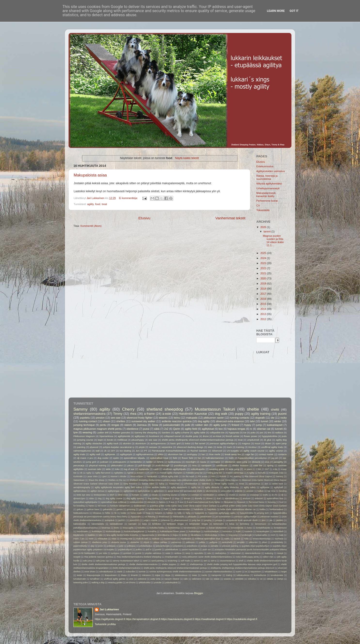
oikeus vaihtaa (160, 542)
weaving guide (217, 469)
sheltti (275, 410)
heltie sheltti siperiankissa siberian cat (238, 509)
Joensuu (142, 425)
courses (243, 495)
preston (100, 418)
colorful (184, 495)
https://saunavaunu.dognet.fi (178, 619)
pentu (103, 425)
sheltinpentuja (196, 564)
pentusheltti (227, 542)
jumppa (219, 520)
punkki (158, 550)
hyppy (248, 425)
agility (90, 204)
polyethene (192, 546)
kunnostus (227, 531)
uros (131, 579)
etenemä (151, 502)
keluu (232, 524)
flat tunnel (200, 443)
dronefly (199, 498)
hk (115, 513)
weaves (163, 418)
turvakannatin (80, 579)
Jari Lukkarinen (109, 609)
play (93, 546)
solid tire (258, 465)
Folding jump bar (214, 473)
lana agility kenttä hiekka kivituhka (122, 535)
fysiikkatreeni (140, 506)
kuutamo (249, 531)
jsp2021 (122, 520)
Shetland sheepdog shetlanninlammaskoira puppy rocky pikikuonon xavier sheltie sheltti (170, 480)
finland (235, 425)
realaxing (269, 553)
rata (209, 553)
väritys (280, 579)
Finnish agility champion (171, 473)
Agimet (130, 473)
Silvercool (217, 451)
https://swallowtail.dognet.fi (210, 619)
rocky (284, 418)
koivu (250, 528)
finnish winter (232, 436)
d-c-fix (275, 495)
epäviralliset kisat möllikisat (114, 502)
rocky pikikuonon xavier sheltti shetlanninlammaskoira (207, 557)
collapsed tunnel (172, 436)
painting (81, 447)
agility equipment (179, 487)
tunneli (279, 429)
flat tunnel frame (257, 502)
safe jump (88, 561)
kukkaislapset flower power (173, 531)
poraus (204, 546)
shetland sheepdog (165, 409)
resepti (280, 553)
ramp (188, 553)
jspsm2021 (134, 520)
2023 (264, 263)
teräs (220, 447)
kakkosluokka (80, 524)
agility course (276, 451)
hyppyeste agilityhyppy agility (222, 513)
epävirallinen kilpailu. (134, 458)
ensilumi (247, 498)
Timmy (118, 414)
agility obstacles (94, 443)
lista (223, 535)
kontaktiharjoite (263, 528)
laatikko (91, 535)
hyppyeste (199, 513)
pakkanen (190, 542)
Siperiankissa (106, 436)
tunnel (264, 421)
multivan (156, 539)
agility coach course (254, 451)
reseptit (77, 557)
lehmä (160, 462)
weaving (87, 432)
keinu (177, 418)
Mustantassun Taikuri (215, 409)
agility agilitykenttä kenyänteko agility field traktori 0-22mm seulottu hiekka (130, 487)
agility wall (95, 454)
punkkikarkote (172, 550)
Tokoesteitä (263, 210)
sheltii (183, 564)
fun (199, 458)
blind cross (123, 495)
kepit (100, 440)
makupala (192, 418)
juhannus (166, 520)
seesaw (153, 447)
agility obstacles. (231, 487)
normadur (215, 462)
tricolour (253, 447)
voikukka (252, 579)
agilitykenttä (124, 436)
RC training (235, 476)
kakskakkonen (116, 524)
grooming (131, 509)
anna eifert (226, 491)
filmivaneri (229, 502)
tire (269, 433)
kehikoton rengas (175, 524)
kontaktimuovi (280, 528)
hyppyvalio (136, 517)
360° (267, 469)
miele (91, 539)
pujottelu (85, 418)
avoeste (250, 491)
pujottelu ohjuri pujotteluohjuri (256, 546)
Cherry (128, 409)
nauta (203, 462)
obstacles (135, 542)
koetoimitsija (174, 528)
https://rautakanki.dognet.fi (242, 619)
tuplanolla (144, 469)
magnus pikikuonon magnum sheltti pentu (98, 429)
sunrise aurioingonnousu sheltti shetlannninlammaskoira (175, 572)
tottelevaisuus (181, 575)
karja (145, 524)
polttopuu (131, 546)
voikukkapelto (198, 469)
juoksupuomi (119, 462)
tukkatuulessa (243, 575)
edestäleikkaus (232, 498)
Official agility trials (170, 476)
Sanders (166, 433)
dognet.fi (167, 498)
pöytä (142, 447)
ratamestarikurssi (253, 553)
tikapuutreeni (111, 575)
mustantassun (170, 539)
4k (81, 473)
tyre (76, 432)
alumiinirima (211, 491)
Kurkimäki (78, 476)
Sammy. (280, 476)
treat (104, 204)
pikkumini (253, 542)
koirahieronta (190, 528)
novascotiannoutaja (261, 539)
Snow (155, 425)
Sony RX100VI (130, 484)
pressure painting (230, 546)
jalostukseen (206, 517)
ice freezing (150, 517)
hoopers (159, 513)
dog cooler (103, 458)
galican (80, 509)
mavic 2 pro (79, 539)
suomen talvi (95, 469)
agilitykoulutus (80, 491)
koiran (203, 528)
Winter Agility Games (224, 484)
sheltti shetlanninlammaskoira (126, 568)
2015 (264, 304)
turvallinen (95, 579)
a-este (167, 414)
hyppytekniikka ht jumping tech (254, 513)
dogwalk (260, 418)
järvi (264, 520)
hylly (179, 513)
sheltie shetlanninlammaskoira (143, 564)
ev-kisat (217, 436)
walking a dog (98, 583)
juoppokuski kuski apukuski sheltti (242, 520)
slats (210, 447)
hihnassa (97, 513)
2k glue (267, 440)
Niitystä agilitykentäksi (269, 184)
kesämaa (106, 528)
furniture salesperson (120, 506)
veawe (216, 579)
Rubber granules (121, 433)
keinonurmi (219, 524)
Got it (294, 11)
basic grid (175, 443)
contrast (195, 495)
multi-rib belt (142, 539)
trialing (229, 575)
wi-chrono (131, 583)
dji (282, 495)
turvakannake (277, 575)
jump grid (91, 462)
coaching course (169, 495)
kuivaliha (152, 531)
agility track (113, 443)
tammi (267, 231)
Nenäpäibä (152, 476)
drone (206, 436)
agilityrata (140, 436)
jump (259, 425)
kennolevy (245, 524)
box (221, 429)
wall (98, 451)
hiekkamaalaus (276, 509)
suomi (239, 572)
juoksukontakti (172, 425)
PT (146, 451)
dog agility (204, 421)
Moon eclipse (137, 476)
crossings (254, 495)
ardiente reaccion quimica (176, 421)
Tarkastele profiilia (105, 624)
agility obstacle (212, 487)
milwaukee (103, 539)
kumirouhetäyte (211, 531)
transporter (217, 575)
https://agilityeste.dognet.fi (110, 619)
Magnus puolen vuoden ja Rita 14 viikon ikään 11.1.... (273, 241)
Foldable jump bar (194, 473)
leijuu (176, 535)
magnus (246, 443)
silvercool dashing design (190, 447)
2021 (264, 273)
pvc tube (103, 553)
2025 (264, 253)
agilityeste (265, 487)
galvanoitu (108, 509)
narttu (227, 539)
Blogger (199, 593)
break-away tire (233, 454)
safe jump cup (102, 561)
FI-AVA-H (152, 473)
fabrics (162, 502)
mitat (114, 539)
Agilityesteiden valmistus (271, 171)
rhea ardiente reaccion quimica (98, 557)
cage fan (250, 454)
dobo (91, 498)
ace (266, 484)
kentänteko (136, 462)
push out (207, 550)
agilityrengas (114, 491)
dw (273, 418)
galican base (93, 509)
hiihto (108, 513)
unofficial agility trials (272, 447)
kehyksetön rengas (199, 524)
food (98, 204)
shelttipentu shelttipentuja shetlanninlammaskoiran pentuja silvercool (242, 568)
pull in (148, 550)
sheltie (253, 409)
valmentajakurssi (82, 451)
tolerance (146, 575)
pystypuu (115, 553)
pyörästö (127, 553)
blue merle (215, 454)
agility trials (79, 454)
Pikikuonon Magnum (84, 436)
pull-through (145, 465)
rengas (115, 425)
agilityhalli (278, 487)
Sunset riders (148, 484)
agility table (200, 433)
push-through (162, 465)
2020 (264, 278)
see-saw (116, 418)
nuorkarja (279, 539)
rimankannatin (172, 557)
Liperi (104, 476)
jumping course (85, 440)
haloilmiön (199, 509)
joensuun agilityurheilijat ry (223, 443)
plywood (94, 447)
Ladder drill (102, 433)
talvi (252, 421)
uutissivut (142, 579)
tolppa (168, 575)
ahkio (161, 454)
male (281, 535)
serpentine (167, 447)
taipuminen (256, 572)
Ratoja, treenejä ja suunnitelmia (267, 177)
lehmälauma (164, 535)
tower (194, 575)
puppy (239, 414)
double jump (192, 436)
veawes (227, 579)
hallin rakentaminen (181, 509)
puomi (282, 414)
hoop (148, 513)
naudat (237, 539)
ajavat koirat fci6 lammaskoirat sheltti (185, 491)
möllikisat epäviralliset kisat (207, 539)
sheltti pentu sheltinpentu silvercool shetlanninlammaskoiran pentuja (198, 440)
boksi (188, 443)
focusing (272, 502)
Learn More (276, 11)
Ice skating (125, 451)
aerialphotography (82, 487)
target (284, 572)
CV (258, 206)
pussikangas (181, 465)
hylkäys (170, 513)
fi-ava (180, 502)
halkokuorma (154, 509)
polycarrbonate (163, 546)
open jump (281, 443)
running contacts (239, 418)
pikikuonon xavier (214, 418)
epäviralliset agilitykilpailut (85, 502)
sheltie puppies (169, 564)
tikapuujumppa (94, 575)
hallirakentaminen (215, 458)
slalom (128, 425)
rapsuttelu (199, 553)
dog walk (221, 414)
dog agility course (114, 498)
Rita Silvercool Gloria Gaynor (258, 476)
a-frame (149, 414)
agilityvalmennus (145, 454)
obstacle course (119, 542)
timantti (134, 575)
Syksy (161, 484)
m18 (273, 535)
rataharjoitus (221, 553)
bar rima (271, 491)
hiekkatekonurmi (81, 513)
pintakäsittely (277, 542)
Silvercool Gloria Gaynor (227, 480)
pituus (131, 465)
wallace (279, 433)
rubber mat (268, 557)
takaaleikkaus (271, 572)
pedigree (213, 542)
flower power (251, 436)
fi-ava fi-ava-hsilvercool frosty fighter (203, 502)
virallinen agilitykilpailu (175, 469)
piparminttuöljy (80, 546)
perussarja (79, 465)
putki (188, 425)
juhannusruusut (181, 520)
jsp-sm (275, 458)
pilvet (264, 542)
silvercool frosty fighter (140, 418)
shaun (106, 421)
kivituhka (142, 528)
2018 (264, 289)
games (119, 509)
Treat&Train (174, 484)
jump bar (196, 520)
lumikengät (247, 535)
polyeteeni (178, 546)
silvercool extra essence (230, 421)
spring (270, 465)
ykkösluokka (145, 583)
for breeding (79, 506)
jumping (208, 520)
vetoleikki (239, 579)
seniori (197, 561)
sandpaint (206, 465)
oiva (267, 462)
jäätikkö (280, 520)
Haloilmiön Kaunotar (193, 414)
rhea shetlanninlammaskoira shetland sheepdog (139, 557)
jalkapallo (192, 517)
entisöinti (259, 498)
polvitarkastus (146, 546)
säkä (157, 429)
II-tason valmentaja (235, 473)
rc (251, 429)
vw (261, 579)
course (232, 495)
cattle (145, 495)
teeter (79, 575)
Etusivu (144, 218)
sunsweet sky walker (143, 421)
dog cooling (153, 498)
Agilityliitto (118, 473)
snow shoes (90, 572)
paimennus (176, 542)
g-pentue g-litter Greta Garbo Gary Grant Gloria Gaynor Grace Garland (183, 506)
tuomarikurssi (260, 575)
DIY (113, 451)
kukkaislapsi (195, 531)
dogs (177, 498)
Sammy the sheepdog (146, 433)
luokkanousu (175, 462)
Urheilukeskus (190, 484)
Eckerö (140, 473)
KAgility (251, 473)
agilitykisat (208, 429)
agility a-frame (182, 433)
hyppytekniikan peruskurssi (253, 458)
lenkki (185, 535)
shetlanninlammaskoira (89, 414)
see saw (153, 440)
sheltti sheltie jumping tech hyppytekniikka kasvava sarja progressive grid (242, 564)
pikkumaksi (117, 465)
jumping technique (84, 425)
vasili (156, 469)
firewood (241, 502)
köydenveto (79, 535)
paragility (278, 462)
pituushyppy (138, 440)
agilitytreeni (129, 491)
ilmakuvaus (164, 517)
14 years (248, 469)
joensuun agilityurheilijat (245, 517)
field (175, 458)
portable (215, 546)
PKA (214, 476)
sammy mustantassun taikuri (126, 561)
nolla (246, 539)
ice (245, 433)
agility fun (196, 487)
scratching (172, 561)
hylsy (188, 513)
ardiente (239, 491)
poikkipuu (111, 546)
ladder (149, 462)
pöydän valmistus (153, 553)
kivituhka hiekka (157, 528)
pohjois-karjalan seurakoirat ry (119, 447)
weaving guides (115, 583)
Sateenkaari (79, 480)
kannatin (133, 524)
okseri (268, 443)
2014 (264, 309)
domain (187, 498)
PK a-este (203, 476)
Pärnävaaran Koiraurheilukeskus (169, 451)
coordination (208, 495)
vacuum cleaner (172, 579)
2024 (264, 258)
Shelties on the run (117, 480)
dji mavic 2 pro (85, 458)
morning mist (126, 539)
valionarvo (197, 579)
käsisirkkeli (278, 531)
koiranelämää (237, 528)
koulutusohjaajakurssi (134, 531)
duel (219, 498)
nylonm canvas (81, 542)
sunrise (142, 572)
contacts (282, 454)
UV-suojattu (233, 451)
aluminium (141, 443)
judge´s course (150, 520)
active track (278, 484)
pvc (262, 433)
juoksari (104, 462)
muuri (258, 443)
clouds (155, 495)
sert (205, 561)
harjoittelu (212, 509)
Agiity (89, 473)
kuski (238, 531)
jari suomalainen (223, 517)
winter (278, 421)
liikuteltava (196, 535)
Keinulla (262, 473)
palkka (202, 542)
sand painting (158, 561)
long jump (233, 535)
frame (91, 506)
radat (168, 553)
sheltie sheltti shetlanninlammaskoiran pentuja (103, 564)
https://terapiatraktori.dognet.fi (143, 619)
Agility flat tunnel (103, 473)
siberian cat (263, 429)
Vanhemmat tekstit (230, 218)
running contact (88, 421)
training (240, 447)
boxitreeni (154, 436)
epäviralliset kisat (159, 458)
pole (121, 546)
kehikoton (157, 524)
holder (124, 513)
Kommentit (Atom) (91, 226)
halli (166, 509)
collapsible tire (217, 433)
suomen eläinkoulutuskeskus (219, 572)
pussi (146, 429)
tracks (204, 575)
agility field (191, 429)
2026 (264, 227)
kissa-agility (128, 528)
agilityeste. (110, 454)
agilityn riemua (97, 491)
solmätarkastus (106, 572)
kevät (110, 440)
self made (185, 561)
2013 (264, 314)
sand (145, 561)
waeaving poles (81, 583)
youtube (158, 583)
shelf (241, 561)
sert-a (213, 561)
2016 (264, 299)
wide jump (234, 469)
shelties (121, 421)
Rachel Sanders (199, 451)
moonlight (191, 462)
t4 (246, 572)
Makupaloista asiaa (90, 175)
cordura (221, 495)
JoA (138, 451)
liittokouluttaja (211, 535)
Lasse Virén (92, 476)
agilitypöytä (126, 454)
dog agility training (135, 498)
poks (253, 433)
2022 (264, 268)
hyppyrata (234, 433)
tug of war (129, 469)
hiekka (262, 509)
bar (203, 454)
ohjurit (146, 542)
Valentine (206, 484)
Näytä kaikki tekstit (187, 158)
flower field (187, 458)
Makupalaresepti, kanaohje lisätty (266, 195)
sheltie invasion (241, 465)
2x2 (166, 429)
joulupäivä (110, 520)
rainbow (178, 553)
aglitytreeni (159, 491)
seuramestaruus (227, 561)
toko (117, 469)
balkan (261, 491)
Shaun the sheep (96, 480)
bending (283, 491)
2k (105, 451)
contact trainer (266, 454)
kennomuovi (261, 524)
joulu (284, 436)
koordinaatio (82, 531)
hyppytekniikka (270, 436)
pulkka (139, 550)
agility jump (220, 425)
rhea (133, 414)
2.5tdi (258, 469)
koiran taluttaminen (218, 528)
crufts (265, 495)
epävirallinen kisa (275, 498)
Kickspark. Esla (276, 473)
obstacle (256, 462)
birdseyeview (100, 495)
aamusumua (254, 484)
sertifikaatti (222, 465)
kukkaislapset (275, 425)
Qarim (176, 429)
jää (271, 520)
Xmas (242, 484)
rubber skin (202, 425)
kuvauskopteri (263, 531)
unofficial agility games (114, 579)
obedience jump (99, 542)
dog (100, 498)
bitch (112, 495)
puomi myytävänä (190, 550)
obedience (133, 429)
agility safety (250, 487)
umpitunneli (253, 440)
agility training (261, 414)
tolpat (158, 575)
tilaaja (124, 575)
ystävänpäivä (171, 583)
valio (186, 579)
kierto (116, 528)
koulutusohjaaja (113, 531)
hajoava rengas (236, 429)
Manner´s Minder (119, 476)
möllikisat (122, 440)
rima (194, 465)
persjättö (241, 542)
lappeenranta (148, 535)
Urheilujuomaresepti (268, 188)
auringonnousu (158, 443)
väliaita (270, 579)
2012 (264, 319)
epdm (116, 458)
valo (208, 579)
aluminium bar (175, 454)
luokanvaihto (261, 535)
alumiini (127, 443)
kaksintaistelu (98, 524)
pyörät (138, 553)
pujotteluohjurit (125, 550)
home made (136, 513)
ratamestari (236, 553)
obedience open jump (236, 462)
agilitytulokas (144, 491)
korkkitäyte (97, 531)
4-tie (275, 469)
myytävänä (186, 539)
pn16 (100, 546)
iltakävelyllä (179, 517)
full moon (102, 506)
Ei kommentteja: (129, 198)
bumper (136, 495)
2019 (264, 284)
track (229, 447)
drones (209, 498)
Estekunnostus (265, 166)
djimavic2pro (79, 498)
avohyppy (192, 454)
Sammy (81, 409)
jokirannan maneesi (269, 517)
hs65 (231, 458)
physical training (98, 465)
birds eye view (83, 495)
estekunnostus (137, 502)
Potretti (223, 476)
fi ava (172, 502)
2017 (264, 294)
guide (142, 509)
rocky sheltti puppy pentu (247, 557)
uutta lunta (155, 579)
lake (101, 535)
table (108, 469)
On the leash (188, 476)
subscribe (130, 572)
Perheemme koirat (267, 201)
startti (120, 572)
